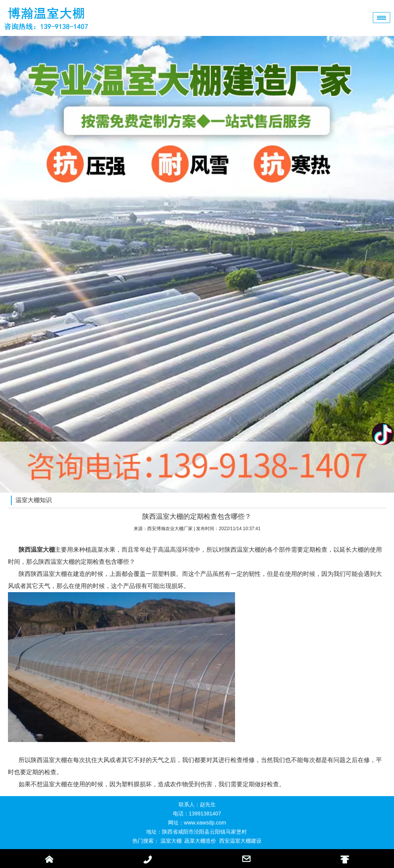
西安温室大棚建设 (240, 841)
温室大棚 (171, 841)
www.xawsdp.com (205, 823)
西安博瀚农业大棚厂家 (170, 529)
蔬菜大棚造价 (200, 841)
